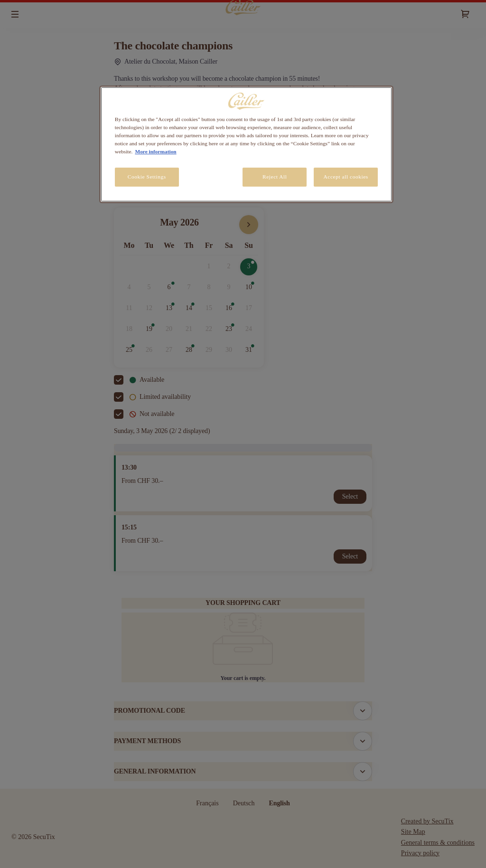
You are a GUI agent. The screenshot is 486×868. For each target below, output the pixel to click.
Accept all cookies (346, 177)
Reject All (275, 177)
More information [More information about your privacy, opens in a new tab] (155, 151)
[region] (246, 144)
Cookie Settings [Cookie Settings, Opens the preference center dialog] (147, 177)
